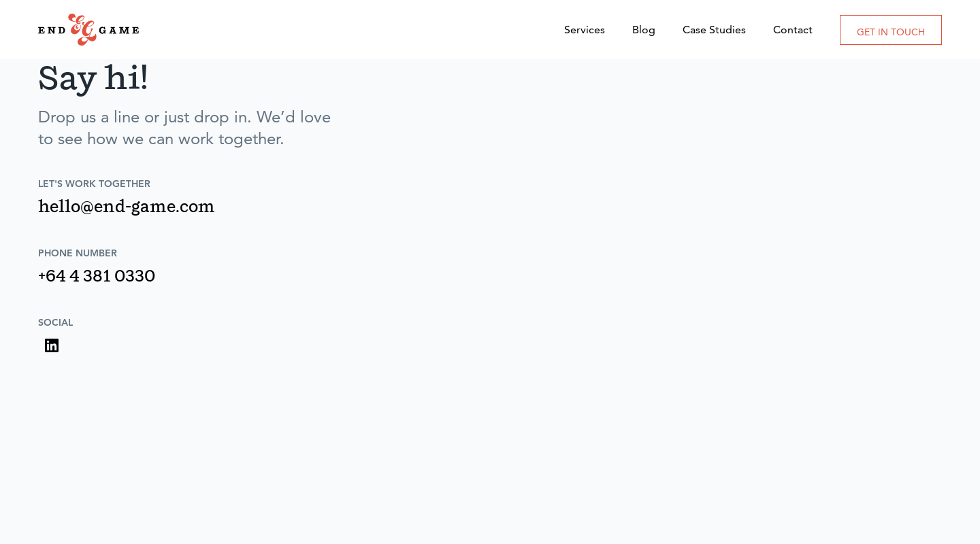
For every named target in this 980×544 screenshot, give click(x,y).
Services (585, 30)
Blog (644, 30)
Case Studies (714, 30)
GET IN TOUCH (891, 32)
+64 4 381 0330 (97, 277)
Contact (793, 30)
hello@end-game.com (127, 208)
